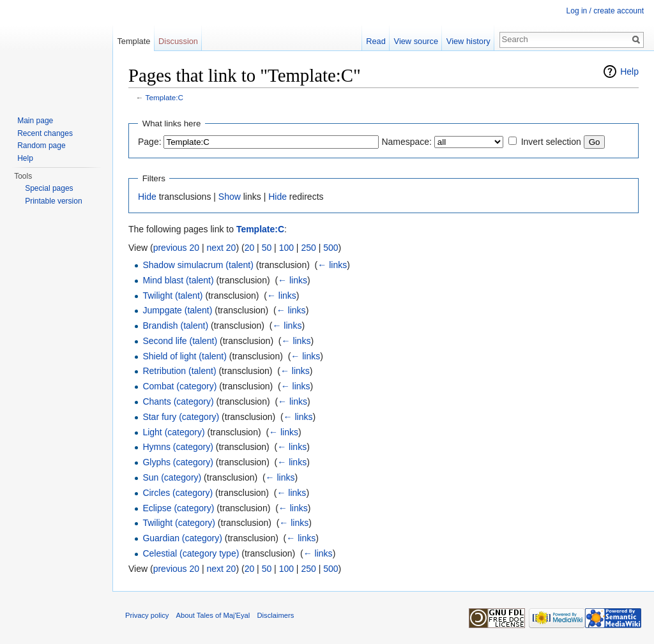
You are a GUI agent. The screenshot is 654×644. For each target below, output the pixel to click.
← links (332, 265)
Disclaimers (276, 615)
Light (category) (173, 432)
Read (376, 41)
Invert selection (551, 142)
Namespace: (407, 142)
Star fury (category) (181, 417)
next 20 (221, 248)
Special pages (49, 188)
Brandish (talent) (175, 326)
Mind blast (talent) (178, 280)
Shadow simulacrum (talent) (198, 265)
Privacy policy (147, 615)
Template (133, 41)
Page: (150, 142)
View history (468, 41)
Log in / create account (605, 11)
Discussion (178, 41)
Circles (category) (178, 493)
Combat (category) (179, 386)
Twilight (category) (179, 523)
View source (416, 41)
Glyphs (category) (178, 462)
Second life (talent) (180, 341)
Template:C (164, 97)
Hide (147, 197)
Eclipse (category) (178, 508)
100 (286, 248)
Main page (35, 121)
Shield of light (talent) (185, 356)
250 (308, 248)
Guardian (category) (182, 538)
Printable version (53, 201)
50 (267, 248)
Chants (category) (178, 401)
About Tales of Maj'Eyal (213, 615)
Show (230, 197)
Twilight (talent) (172, 296)
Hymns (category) (178, 447)
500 (331, 248)
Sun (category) (172, 477)
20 (250, 248)
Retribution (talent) (179, 371)
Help (629, 71)
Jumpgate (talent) (177, 310)
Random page (41, 146)
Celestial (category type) (191, 553)
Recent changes (45, 133)
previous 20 (176, 248)
